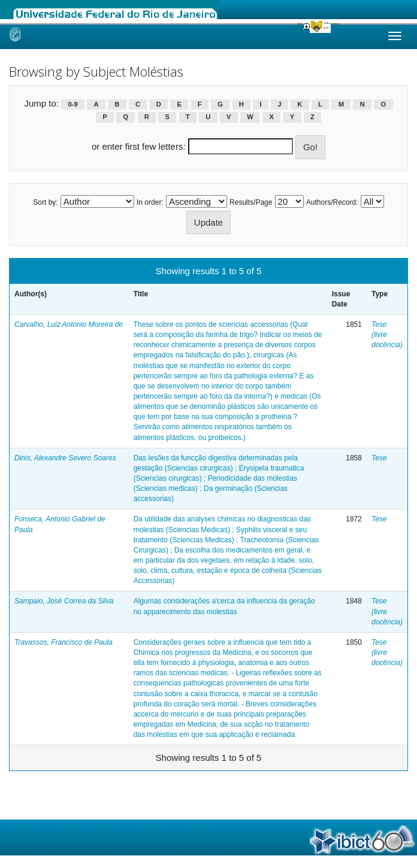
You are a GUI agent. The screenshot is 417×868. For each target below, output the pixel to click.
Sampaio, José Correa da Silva (64, 601)
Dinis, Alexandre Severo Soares (65, 458)
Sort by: (45, 202)
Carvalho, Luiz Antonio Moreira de (69, 324)
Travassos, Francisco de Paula (64, 642)
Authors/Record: (332, 202)
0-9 (72, 104)
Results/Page (251, 202)
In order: (150, 202)
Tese (379, 458)
